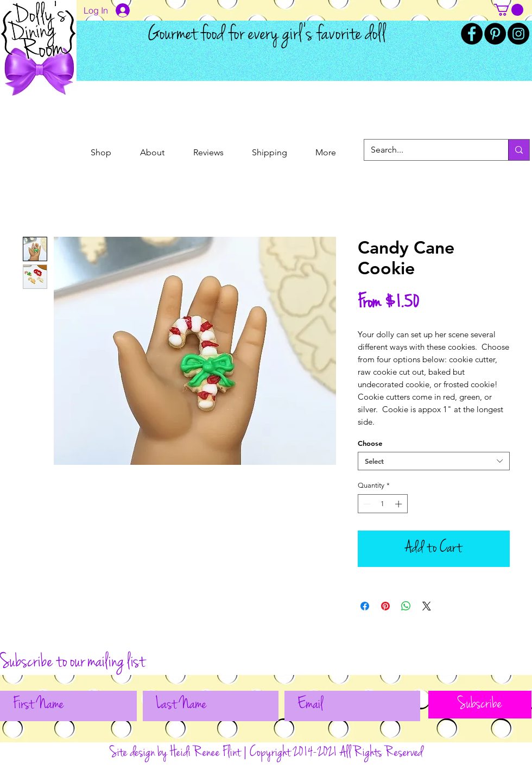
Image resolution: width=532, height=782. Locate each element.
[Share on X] (427, 606)
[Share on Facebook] (365, 606)
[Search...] (428, 150)
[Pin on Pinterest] (385, 606)
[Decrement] (366, 504)
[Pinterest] (495, 34)
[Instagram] (518, 34)
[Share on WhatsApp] (406, 606)
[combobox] (434, 461)
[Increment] (400, 504)
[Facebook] (472, 34)
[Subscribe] (480, 705)
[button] (509, 10)
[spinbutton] (382, 504)
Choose (370, 443)
